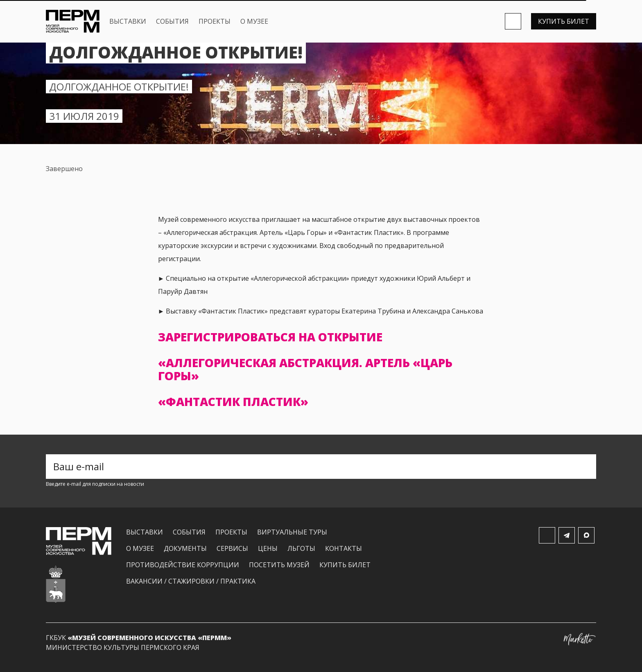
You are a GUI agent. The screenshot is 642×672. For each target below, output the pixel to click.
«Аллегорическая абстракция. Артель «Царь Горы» (305, 369)
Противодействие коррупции (183, 565)
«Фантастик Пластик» (233, 401)
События (172, 21)
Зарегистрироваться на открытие (270, 337)
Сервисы (232, 548)
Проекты (215, 21)
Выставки (128, 21)
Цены (268, 548)
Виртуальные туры (292, 532)
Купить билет (564, 21)
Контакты (344, 548)
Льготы (301, 548)
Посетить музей (279, 565)
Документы (185, 548)
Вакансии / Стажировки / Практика (191, 581)
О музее (254, 21)
